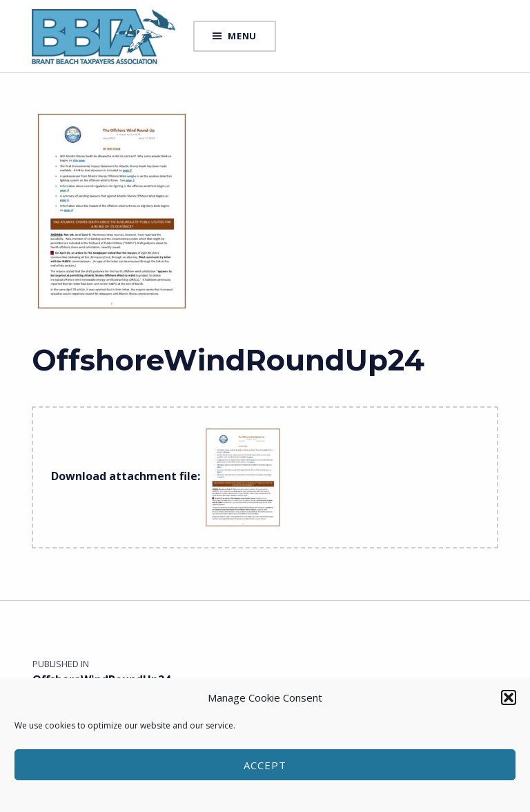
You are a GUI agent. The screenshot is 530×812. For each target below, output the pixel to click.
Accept (265, 765)
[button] (509, 697)
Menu (242, 36)
